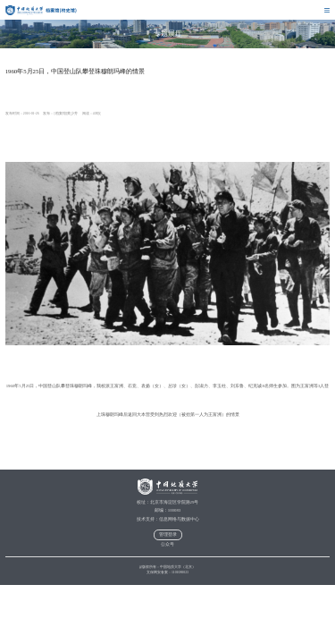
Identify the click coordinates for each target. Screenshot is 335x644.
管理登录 (168, 534)
